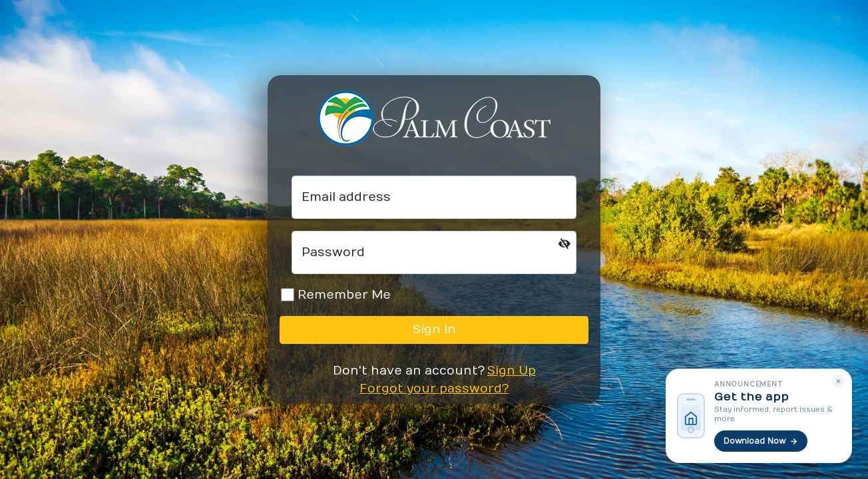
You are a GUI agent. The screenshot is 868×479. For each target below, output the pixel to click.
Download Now (761, 441)
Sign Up (512, 371)
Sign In (434, 330)
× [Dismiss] (838, 381)
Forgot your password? (434, 389)
